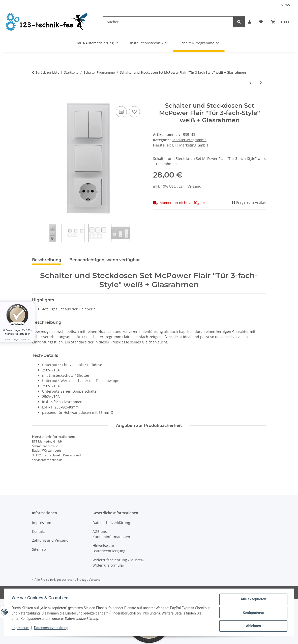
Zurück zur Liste (47, 72)
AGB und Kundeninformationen (111, 534)
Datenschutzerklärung (52, 628)
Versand (195, 186)
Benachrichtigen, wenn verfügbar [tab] (105, 260)
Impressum (21, 628)
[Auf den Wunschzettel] (134, 112)
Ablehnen (252, 626)
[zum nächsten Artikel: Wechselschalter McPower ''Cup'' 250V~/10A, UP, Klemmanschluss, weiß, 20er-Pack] (261, 83)
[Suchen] (168, 22)
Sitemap (39, 549)
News (285, 5)
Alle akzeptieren (252, 600)
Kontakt (38, 531)
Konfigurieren (252, 613)
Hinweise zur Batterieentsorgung (109, 548)
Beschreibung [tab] (47, 260)
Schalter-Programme (189, 140)
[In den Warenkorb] (36, 99)
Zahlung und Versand (50, 540)
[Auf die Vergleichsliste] (121, 112)
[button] (250, 22)
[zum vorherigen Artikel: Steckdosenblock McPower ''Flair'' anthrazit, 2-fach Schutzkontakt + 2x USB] (250, 83)
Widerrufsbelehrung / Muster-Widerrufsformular (118, 563)
